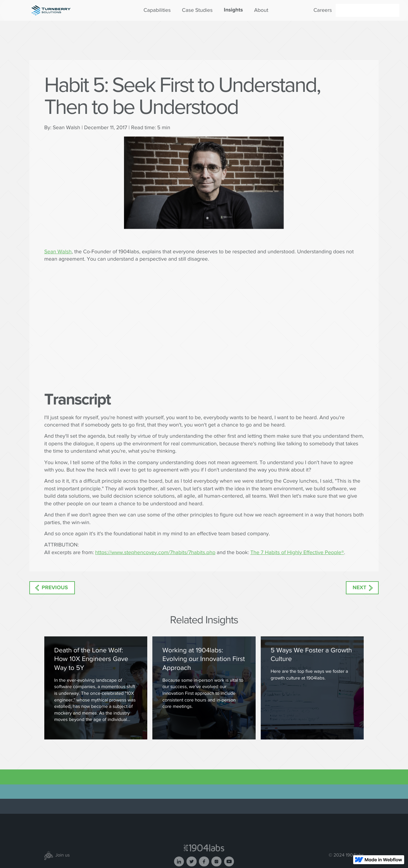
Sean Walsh (58, 252)
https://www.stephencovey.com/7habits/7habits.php (155, 553)
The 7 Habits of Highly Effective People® (297, 553)
